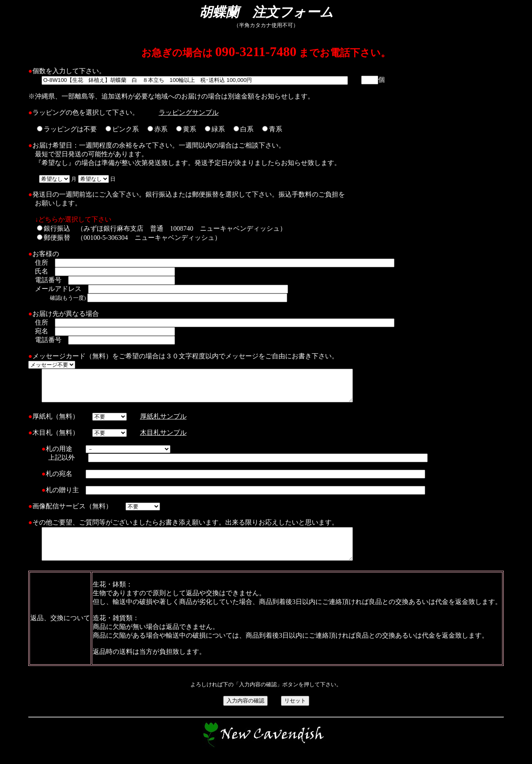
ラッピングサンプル (189, 112)
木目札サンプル (163, 439)
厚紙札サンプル (163, 423)
